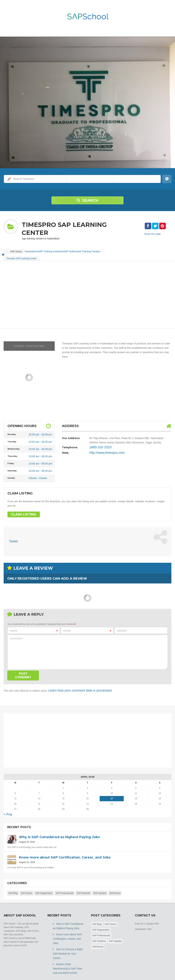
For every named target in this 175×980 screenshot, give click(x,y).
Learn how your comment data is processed (73, 685)
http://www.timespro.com (103, 449)
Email (87, 626)
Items (42, 249)
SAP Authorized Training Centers (93, 249)
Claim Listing (21, 511)
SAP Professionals (65, 886)
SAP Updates (100, 886)
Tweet (12, 538)
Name (34, 626)
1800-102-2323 (98, 443)
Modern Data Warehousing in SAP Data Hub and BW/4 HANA (67, 947)
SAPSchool (115, 886)
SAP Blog (13, 886)
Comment (17, 634)
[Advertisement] (87, 291)
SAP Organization (44, 886)
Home (30, 249)
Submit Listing (165, 971)
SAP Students (83, 886)
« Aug (7, 807)
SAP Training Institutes (61, 249)
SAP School (30, 971)
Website (122, 626)
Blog (150, 971)
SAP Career (26, 886)
